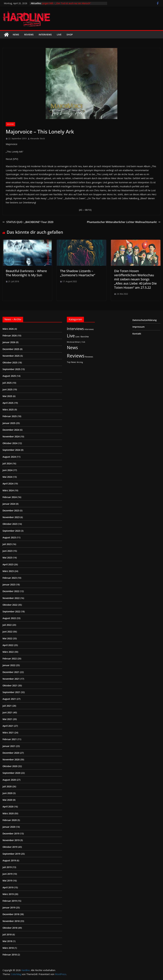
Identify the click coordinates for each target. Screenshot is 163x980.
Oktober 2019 (10, 847)
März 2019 (8, 894)
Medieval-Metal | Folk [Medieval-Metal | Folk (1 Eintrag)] (76, 342)
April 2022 (8, 645)
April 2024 (8, 484)
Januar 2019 (9, 908)
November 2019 (11, 840)
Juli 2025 (7, 383)
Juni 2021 (7, 712)
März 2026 (8, 329)
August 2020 (9, 780)
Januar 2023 (9, 585)
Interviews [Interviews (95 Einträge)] (75, 329)
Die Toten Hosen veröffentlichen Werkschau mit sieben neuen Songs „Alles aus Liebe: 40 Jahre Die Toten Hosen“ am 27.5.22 (135, 279)
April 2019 (8, 887)
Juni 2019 (7, 874)
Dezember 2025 (11, 349)
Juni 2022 (7, 632)
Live (59, 35)
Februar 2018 (10, 955)
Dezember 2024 (11, 430)
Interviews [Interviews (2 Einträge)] (89, 329)
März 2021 (8, 733)
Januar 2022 (9, 665)
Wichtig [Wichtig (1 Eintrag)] (80, 362)
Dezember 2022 (11, 591)
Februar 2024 (10, 497)
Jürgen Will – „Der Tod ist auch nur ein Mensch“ (66, 3)
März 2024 (8, 490)
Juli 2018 (7, 934)
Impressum (138, 327)
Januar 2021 (9, 746)
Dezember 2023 (11, 510)
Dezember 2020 (11, 753)
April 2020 (8, 807)
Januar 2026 (9, 342)
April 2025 (8, 403)
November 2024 (11, 436)
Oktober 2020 (10, 766)
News (16, 35)
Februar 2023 (10, 578)
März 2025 (8, 410)
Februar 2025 (10, 416)
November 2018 (11, 921)
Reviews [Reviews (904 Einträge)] (76, 356)
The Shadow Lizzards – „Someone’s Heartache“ (78, 273)
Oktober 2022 (10, 605)
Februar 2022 (10, 659)
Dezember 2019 (11, 833)
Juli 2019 (7, 867)
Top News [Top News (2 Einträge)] (71, 362)
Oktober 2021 (10, 685)
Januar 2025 (9, 423)
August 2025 (9, 376)
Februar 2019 (10, 901)
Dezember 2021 (11, 672)
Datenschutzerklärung (145, 320)
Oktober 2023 (10, 524)
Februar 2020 (10, 820)
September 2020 (11, 773)
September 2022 (11, 611)
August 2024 (9, 457)
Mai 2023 (7, 558)
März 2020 (8, 813)
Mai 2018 (7, 941)
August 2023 (9, 537)
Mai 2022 (7, 638)
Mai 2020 (7, 800)
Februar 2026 (10, 336)
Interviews (45, 35)
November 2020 (11, 759)
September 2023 (11, 531)
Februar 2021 (10, 739)
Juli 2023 (7, 544)
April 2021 (8, 726)
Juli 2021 (7, 706)
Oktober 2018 (10, 928)
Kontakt (137, 334)
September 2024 (11, 450)
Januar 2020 (9, 827)
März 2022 (8, 652)
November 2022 (11, 598)
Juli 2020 (7, 786)
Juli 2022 (7, 625)
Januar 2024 (9, 504)
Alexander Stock (37, 139)
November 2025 (11, 356)
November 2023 (11, 517)
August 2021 (9, 699)
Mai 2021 (7, 719)
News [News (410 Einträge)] (72, 347)
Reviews (29, 35)
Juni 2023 (7, 551)
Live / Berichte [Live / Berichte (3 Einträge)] (82, 337)
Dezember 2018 (11, 914)
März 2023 (8, 571)
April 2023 (8, 564)
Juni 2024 (7, 470)
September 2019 (11, 854)
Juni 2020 (7, 793)
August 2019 (9, 860)
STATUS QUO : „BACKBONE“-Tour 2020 (28, 222)
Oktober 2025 (10, 362)
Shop (70, 35)
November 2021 (11, 679)
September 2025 (11, 369)
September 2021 (11, 692)
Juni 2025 (7, 389)
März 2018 (8, 948)
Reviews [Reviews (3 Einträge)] (89, 357)
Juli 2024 (7, 463)
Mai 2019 (7, 881)
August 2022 (9, 618)
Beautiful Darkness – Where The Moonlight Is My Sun (26, 273)
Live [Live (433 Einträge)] (71, 336)
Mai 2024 (7, 477)
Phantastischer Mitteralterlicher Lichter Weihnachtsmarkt (124, 222)
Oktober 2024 (10, 443)
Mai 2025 (7, 396)
